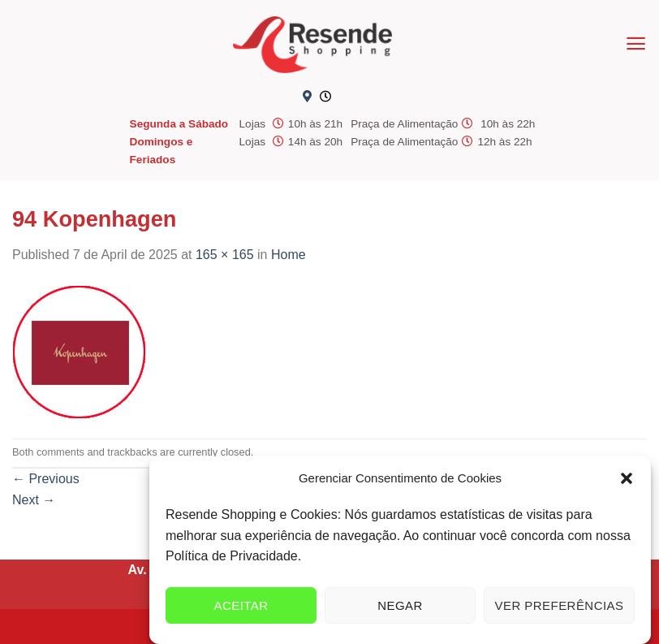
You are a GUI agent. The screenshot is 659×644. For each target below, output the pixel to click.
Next (34, 500)
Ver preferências (560, 605)
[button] (627, 478)
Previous (46, 479)
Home (289, 255)
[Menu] (636, 43)
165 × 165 (225, 255)
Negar (400, 605)
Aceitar (241, 605)
